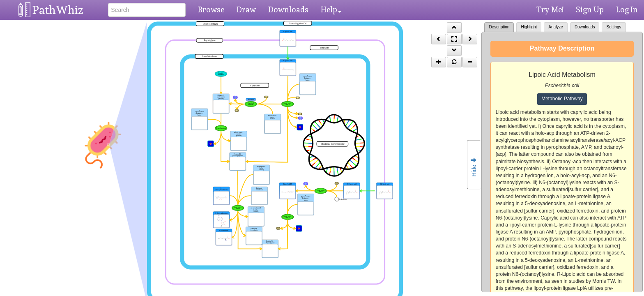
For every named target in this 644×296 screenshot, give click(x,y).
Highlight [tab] (529, 27)
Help (331, 9)
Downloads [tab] (585, 27)
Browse (211, 9)
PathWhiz (58, 10)
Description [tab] (499, 27)
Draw (246, 9)
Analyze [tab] (556, 27)
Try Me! (550, 9)
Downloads (288, 9)
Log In (627, 9)
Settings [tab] (614, 27)
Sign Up (590, 9)
